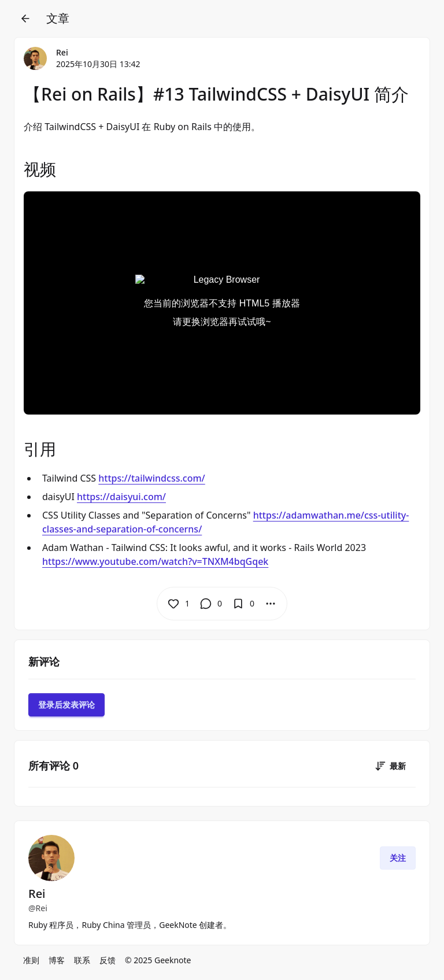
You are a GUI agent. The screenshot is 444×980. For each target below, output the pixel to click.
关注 (398, 858)
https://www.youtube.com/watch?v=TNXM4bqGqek (155, 561)
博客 (57, 960)
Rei (62, 52)
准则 (31, 960)
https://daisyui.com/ (121, 497)
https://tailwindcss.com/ (151, 478)
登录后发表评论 (66, 705)
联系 (82, 960)
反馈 (108, 960)
